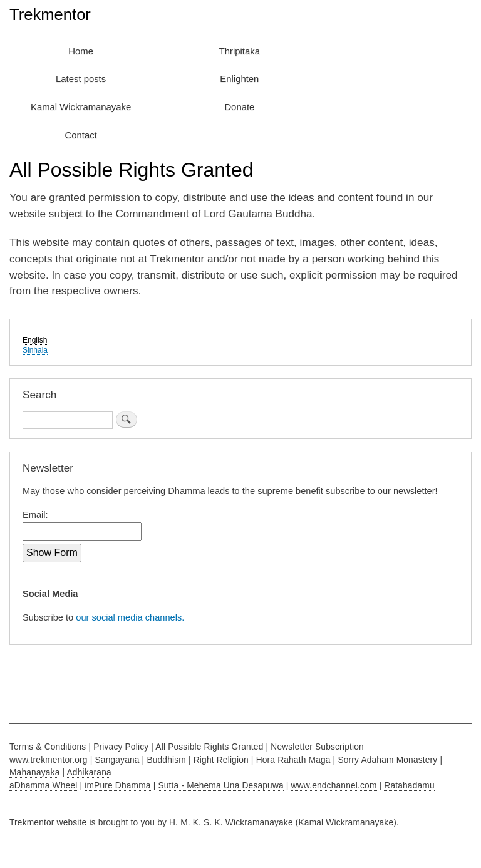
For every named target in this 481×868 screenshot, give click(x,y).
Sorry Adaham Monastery (387, 760)
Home (81, 51)
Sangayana (117, 760)
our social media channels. (130, 617)
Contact (81, 135)
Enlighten (239, 79)
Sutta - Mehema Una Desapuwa (220, 786)
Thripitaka (240, 51)
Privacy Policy (121, 747)
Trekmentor (50, 14)
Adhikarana (89, 772)
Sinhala (35, 350)
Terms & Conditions (48, 747)
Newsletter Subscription (317, 747)
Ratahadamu (409, 786)
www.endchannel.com (334, 786)
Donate (239, 107)
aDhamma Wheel (43, 786)
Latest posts (81, 79)
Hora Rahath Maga (293, 760)
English (35, 340)
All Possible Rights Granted (209, 747)
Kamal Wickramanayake (81, 107)
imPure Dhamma (117, 786)
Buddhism (166, 760)
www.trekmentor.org (49, 760)
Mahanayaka (34, 772)
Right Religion (221, 760)
